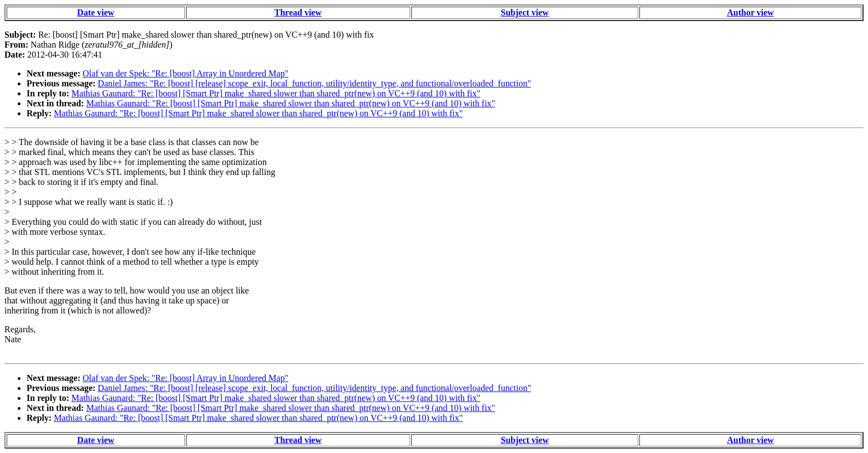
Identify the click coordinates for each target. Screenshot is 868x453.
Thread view (298, 12)
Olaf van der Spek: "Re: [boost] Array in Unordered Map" (185, 73)
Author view (750, 12)
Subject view (525, 12)
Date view (95, 12)
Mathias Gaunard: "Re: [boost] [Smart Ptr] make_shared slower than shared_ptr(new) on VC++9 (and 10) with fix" (276, 93)
